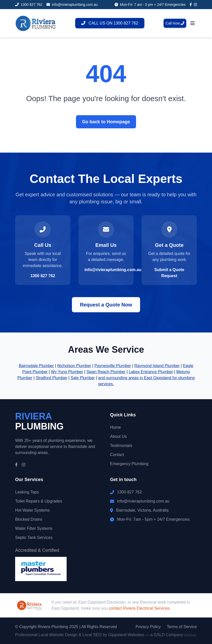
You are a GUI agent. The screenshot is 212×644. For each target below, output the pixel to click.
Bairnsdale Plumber (36, 366)
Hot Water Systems (32, 510)
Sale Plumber (83, 378)
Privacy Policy (148, 627)
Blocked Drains (29, 519)
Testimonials (121, 446)
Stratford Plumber (51, 378)
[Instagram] (195, 5)
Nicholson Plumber (74, 366)
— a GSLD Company (171, 635)
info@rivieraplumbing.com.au (113, 270)
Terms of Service (182, 627)
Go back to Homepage (106, 122)
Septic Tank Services (34, 538)
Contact (117, 455)
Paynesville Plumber (113, 366)
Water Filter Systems (34, 528)
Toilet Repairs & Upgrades (39, 501)
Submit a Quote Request (169, 273)
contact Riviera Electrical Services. (140, 608)
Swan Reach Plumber (106, 372)
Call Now (175, 23)
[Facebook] (191, 5)
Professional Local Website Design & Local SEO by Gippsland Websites (80, 635)
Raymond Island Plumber (157, 366)
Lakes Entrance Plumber (151, 372)
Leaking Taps (27, 492)
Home (115, 427)
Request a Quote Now (106, 305)
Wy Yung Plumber (67, 372)
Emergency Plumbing (129, 464)
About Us (118, 436)
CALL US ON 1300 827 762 (110, 23)
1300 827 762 (43, 276)
